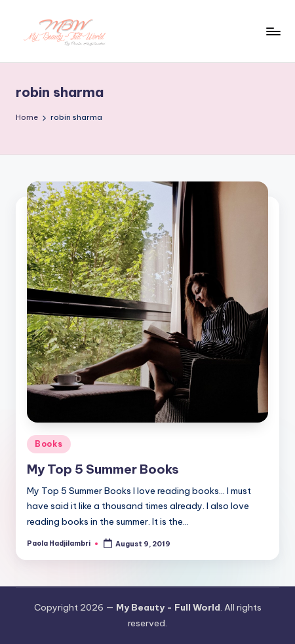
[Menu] (273, 31)
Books (49, 444)
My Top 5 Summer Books (103, 469)
